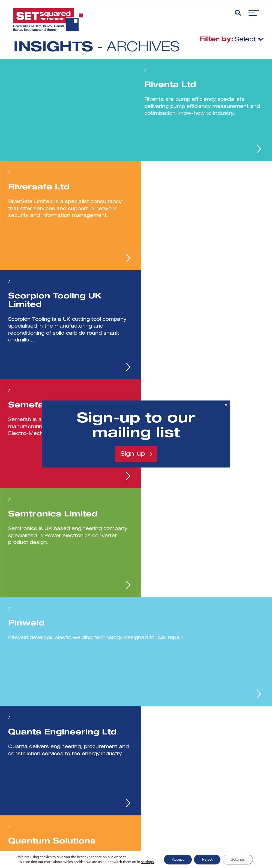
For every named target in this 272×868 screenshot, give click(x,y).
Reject (207, 859)
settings (147, 862)
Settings (238, 859)
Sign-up (133, 454)
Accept (177, 859)
